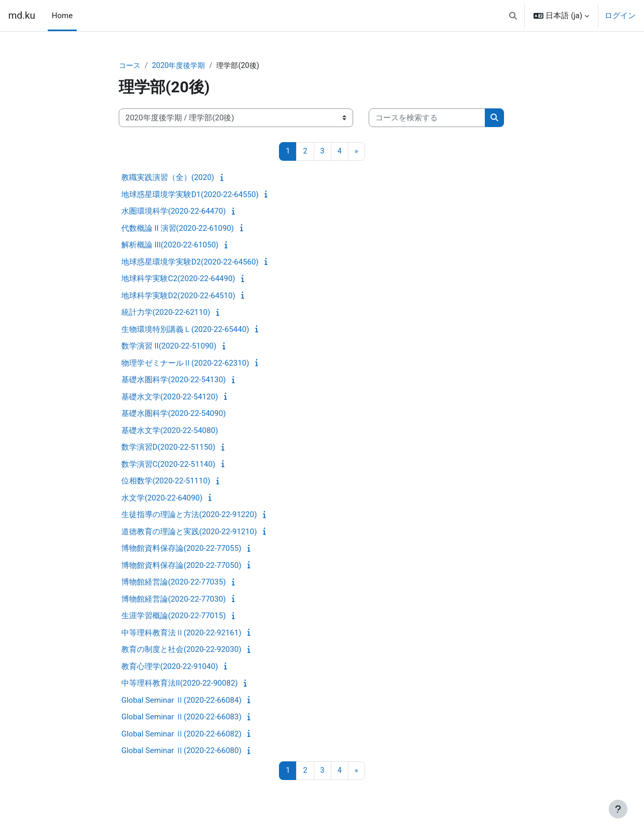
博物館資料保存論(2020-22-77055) (181, 549)
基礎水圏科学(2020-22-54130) (173, 381)
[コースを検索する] (427, 119)
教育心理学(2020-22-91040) (170, 667)
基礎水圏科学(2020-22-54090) (173, 414)
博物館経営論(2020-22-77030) (173, 600)
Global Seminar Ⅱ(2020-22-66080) (181, 751)
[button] (513, 16)
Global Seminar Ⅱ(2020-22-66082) (181, 734)
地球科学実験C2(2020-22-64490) (178, 280)
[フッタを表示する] (618, 809)
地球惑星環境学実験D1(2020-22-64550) (190, 195)
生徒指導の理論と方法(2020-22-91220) (189, 516)
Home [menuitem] (62, 16)
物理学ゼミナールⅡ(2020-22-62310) (185, 364)
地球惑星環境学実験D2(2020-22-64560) (190, 262)
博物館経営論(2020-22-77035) (173, 583)
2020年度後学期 (182, 66)
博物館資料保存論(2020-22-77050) (181, 566)
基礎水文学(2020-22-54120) (170, 397)
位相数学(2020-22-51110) (166, 482)
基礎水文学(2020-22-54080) (170, 431)
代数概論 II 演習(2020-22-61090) (178, 229)
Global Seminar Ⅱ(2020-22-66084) (181, 701)
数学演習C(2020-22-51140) (168, 465)
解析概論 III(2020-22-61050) (170, 246)
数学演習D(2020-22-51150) (168, 448)
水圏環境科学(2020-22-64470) (173, 212)
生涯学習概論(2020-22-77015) (173, 617)
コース (130, 66)
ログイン (620, 16)
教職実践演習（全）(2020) (168, 178)
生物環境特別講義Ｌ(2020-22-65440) (185, 330)
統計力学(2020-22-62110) (166, 313)
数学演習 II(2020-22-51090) (169, 347)
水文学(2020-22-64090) (162, 498)
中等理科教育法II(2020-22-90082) (180, 684)
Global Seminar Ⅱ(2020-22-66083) (181, 718)
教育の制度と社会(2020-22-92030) (181, 650)
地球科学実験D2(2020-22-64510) (178, 296)
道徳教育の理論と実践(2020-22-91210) (189, 532)
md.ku (22, 16)
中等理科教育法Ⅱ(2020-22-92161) (181, 633)
